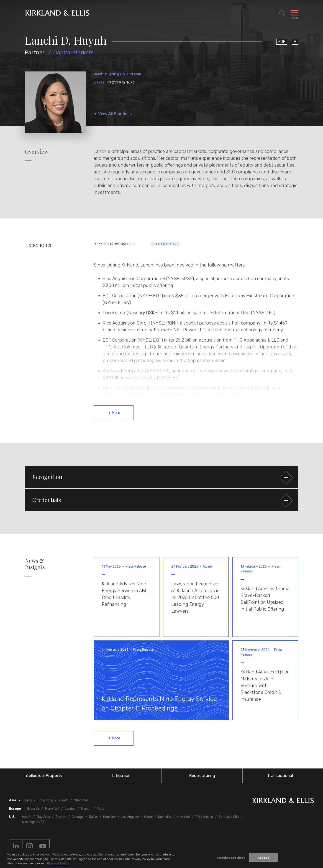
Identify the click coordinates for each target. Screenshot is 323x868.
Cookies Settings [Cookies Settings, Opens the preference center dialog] (231, 858)
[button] (161, 477)
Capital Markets (73, 53)
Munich (86, 809)
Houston (109, 817)
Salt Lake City (229, 817)
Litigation (121, 776)
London (70, 809)
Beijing (27, 800)
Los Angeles (130, 817)
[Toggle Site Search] (282, 14)
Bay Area (44, 817)
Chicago (78, 817)
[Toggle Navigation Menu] (294, 14)
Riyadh (64, 800)
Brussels (33, 809)
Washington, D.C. (34, 822)
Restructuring (202, 776)
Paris (100, 809)
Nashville (165, 817)
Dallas (99, 82)
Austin (27, 817)
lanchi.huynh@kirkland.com (118, 74)
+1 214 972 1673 (121, 82)
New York (183, 817)
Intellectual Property (43, 776)
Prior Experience (165, 244)
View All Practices (115, 114)
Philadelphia (204, 817)
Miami (148, 817)
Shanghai (81, 800)
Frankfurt (52, 809)
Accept (263, 858)
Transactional (280, 776)
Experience (39, 245)
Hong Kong (45, 800)
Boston (61, 817)
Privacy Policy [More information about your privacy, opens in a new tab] (58, 864)
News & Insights (35, 564)
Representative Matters (114, 244)
